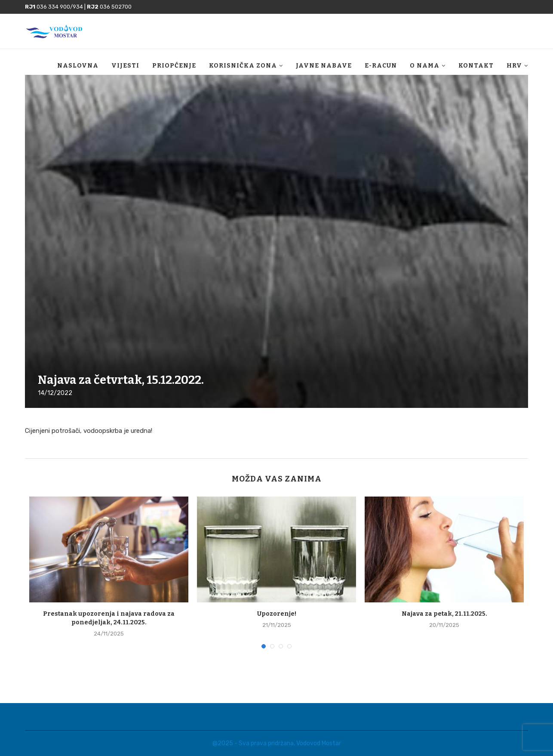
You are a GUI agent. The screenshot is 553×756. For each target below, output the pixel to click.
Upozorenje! (277, 614)
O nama (425, 66)
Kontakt (476, 66)
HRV (514, 66)
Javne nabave (324, 66)
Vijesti (125, 66)
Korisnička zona (243, 66)
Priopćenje (174, 66)
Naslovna (78, 66)
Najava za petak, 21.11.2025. (444, 614)
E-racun (381, 66)
